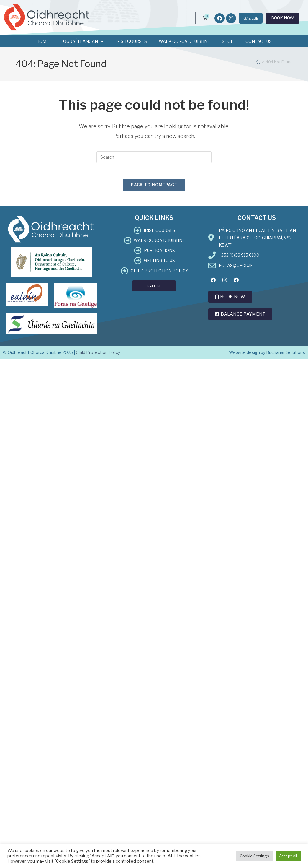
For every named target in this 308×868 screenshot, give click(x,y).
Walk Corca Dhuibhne (184, 41)
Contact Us (259, 41)
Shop (228, 41)
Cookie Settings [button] (254, 856)
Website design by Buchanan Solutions (267, 355)
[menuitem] (245, 19)
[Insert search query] (154, 157)
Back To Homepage (154, 187)
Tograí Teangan (82, 41)
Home (43, 41)
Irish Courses (131, 41)
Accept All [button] (288, 856)
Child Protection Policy (98, 355)
